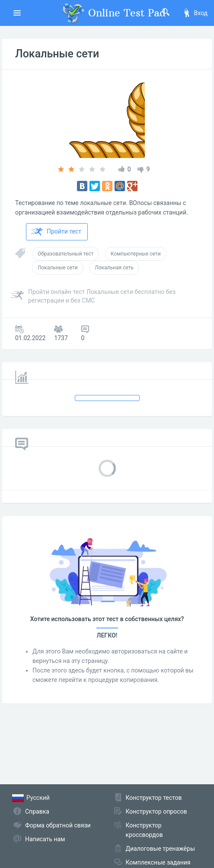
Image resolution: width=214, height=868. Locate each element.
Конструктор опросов (157, 811)
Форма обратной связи (58, 825)
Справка (37, 811)
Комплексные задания (158, 862)
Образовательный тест (65, 254)
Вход (195, 13)
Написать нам (45, 839)
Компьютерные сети (136, 254)
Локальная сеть (114, 268)
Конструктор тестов (154, 798)
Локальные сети (57, 54)
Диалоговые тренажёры (160, 849)
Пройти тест (56, 232)
